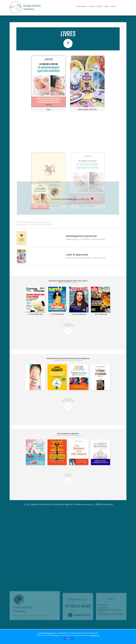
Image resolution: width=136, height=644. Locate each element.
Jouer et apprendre (94, 255)
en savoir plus (95, 635)
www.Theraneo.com (46, 633)
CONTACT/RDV (82, 10)
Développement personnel (99, 236)
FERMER (68, 639)
